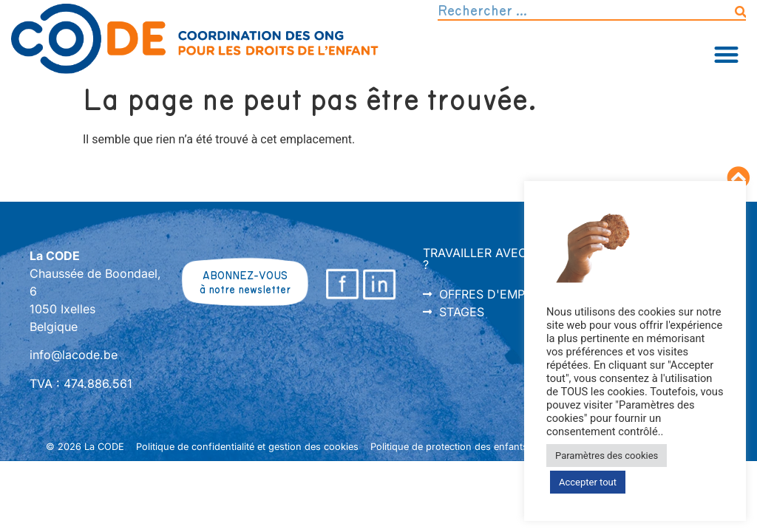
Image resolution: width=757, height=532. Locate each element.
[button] (727, 54)
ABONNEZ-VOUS (245, 276)
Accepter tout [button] (588, 482)
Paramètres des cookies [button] (607, 456)
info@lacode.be (74, 355)
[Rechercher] (740, 11)
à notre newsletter (245, 290)
